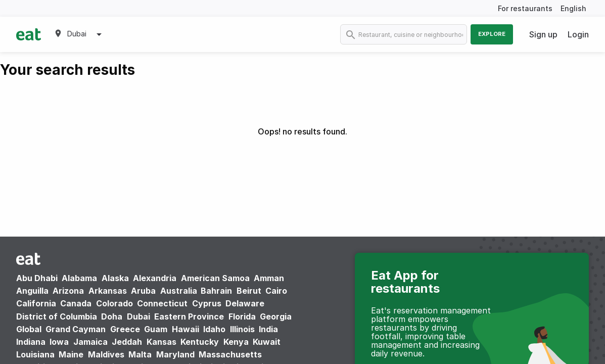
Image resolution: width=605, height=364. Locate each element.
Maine (71, 354)
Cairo (276, 291)
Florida (242, 316)
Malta (140, 354)
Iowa (59, 342)
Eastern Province (189, 316)
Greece (125, 329)
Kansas (161, 342)
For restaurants (525, 8)
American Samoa (215, 278)
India (268, 329)
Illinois (242, 329)
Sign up (543, 34)
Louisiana (35, 354)
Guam (156, 329)
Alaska (115, 278)
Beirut (249, 291)
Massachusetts (230, 354)
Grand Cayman (76, 329)
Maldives (106, 354)
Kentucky (200, 342)
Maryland (175, 354)
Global (29, 329)
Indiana (31, 342)
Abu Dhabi (37, 278)
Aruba (143, 291)
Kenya (236, 342)
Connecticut (162, 303)
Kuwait (267, 342)
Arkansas (108, 291)
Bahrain (216, 291)
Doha (112, 316)
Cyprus (207, 303)
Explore (492, 34)
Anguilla (32, 291)
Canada (76, 303)
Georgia (276, 316)
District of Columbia (57, 316)
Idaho (214, 329)
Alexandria (155, 278)
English (573, 8)
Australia (180, 291)
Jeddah (127, 342)
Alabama (79, 278)
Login (578, 34)
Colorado (114, 303)
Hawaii (185, 329)
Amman (269, 278)
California (36, 303)
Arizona (68, 291)
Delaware (245, 303)
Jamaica (90, 342)
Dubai (138, 316)
